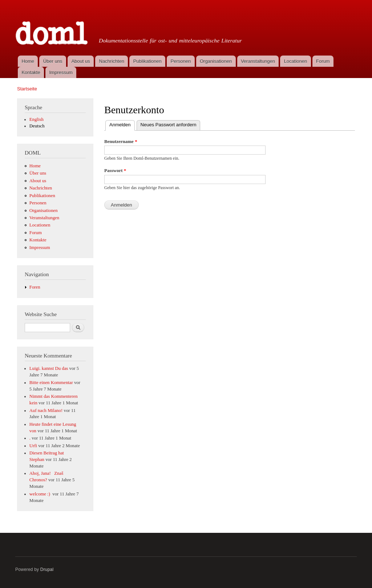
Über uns (53, 61)
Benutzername (121, 141)
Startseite (27, 89)
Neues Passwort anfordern (169, 125)
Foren (35, 287)
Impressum (61, 72)
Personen (181, 61)
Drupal (47, 569)
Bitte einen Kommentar (51, 383)
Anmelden (122, 124)
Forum (323, 61)
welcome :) (40, 494)
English (37, 119)
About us (80, 61)
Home (28, 61)
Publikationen (147, 61)
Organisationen (216, 61)
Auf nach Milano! (46, 411)
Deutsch (37, 126)
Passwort (115, 170)
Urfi (33, 446)
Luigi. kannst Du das (49, 368)
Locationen (296, 61)
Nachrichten (112, 61)
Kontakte (31, 72)
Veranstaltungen (258, 61)
